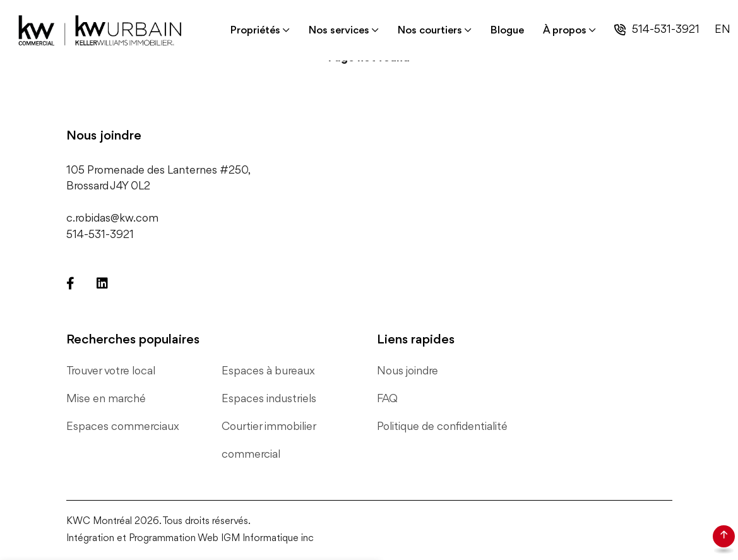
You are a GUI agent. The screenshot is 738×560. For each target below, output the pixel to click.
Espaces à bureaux (268, 371)
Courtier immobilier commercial (269, 441)
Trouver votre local (111, 371)
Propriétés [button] (255, 31)
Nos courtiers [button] (430, 31)
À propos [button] (565, 31)
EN (723, 30)
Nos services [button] (339, 31)
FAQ (387, 399)
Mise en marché (106, 399)
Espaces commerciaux (123, 427)
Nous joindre (408, 371)
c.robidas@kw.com (112, 218)
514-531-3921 (666, 30)
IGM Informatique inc (267, 539)
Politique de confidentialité (442, 427)
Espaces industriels (269, 399)
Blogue (507, 31)
